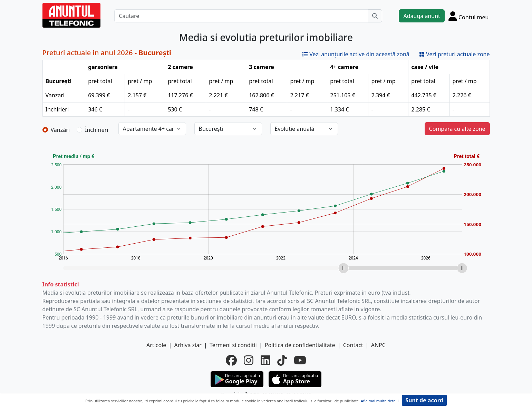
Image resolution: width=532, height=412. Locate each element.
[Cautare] (241, 16)
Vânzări (60, 130)
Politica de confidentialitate (300, 345)
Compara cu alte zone (457, 129)
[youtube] (300, 360)
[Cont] (469, 16)
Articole (156, 345)
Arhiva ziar (188, 345)
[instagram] (249, 360)
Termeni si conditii (233, 345)
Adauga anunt (422, 16)
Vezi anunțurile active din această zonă (356, 54)
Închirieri (97, 130)
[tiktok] (282, 360)
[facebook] (231, 360)
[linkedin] (265, 360)
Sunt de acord (424, 400)
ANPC (378, 345)
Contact (353, 345)
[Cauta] (375, 16)
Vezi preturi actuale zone (454, 54)
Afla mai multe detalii (380, 401)
